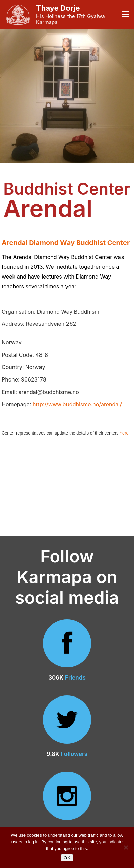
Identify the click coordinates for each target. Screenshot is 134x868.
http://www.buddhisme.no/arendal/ (77, 404)
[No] (126, 847)
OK (67, 858)
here (124, 433)
